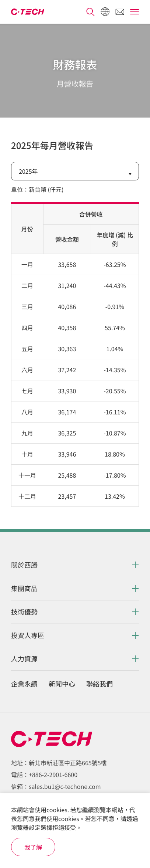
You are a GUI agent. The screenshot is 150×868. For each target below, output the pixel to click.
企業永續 (24, 684)
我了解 (33, 847)
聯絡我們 (100, 684)
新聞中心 (62, 684)
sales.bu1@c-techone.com (65, 786)
